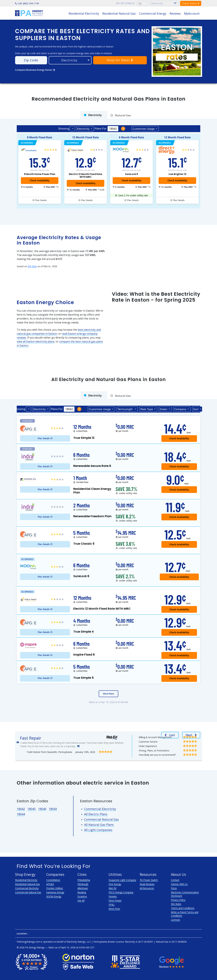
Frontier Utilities (55, 888)
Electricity (83, 129)
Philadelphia (84, 880)
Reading (82, 892)
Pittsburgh (83, 884)
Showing (64, 129)
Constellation (53, 880)
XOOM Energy (54, 896)
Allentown (83, 888)
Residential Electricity (84, 13)
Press (174, 888)
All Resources (147, 888)
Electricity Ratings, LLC (79, 942)
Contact (175, 880)
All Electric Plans (96, 814)
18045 (31, 809)
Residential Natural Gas (119, 13)
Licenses (176, 920)
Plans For (101, 129)
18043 (53, 809)
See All (81, 900)
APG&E (50, 884)
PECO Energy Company (121, 892)
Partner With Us (179, 884)
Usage (144, 129)
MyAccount (192, 13)
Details (41, 200)
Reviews (175, 13)
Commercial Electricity (100, 809)
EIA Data (32, 266)
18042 (21, 809)
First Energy (115, 884)
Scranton (82, 896)
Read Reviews (147, 884)
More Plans (108, 694)
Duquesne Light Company (122, 880)
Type (147, 409)
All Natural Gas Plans (99, 825)
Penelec (113, 896)
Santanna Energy (55, 892)
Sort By (196, 410)
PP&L (112, 905)
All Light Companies (98, 830)
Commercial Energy (153, 13)
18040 (42, 809)
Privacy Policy (178, 900)
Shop (120, 60)
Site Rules (176, 904)
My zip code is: (126, 3)
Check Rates (191, 3)
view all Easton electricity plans (36, 341)
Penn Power (115, 900)
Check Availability (131, 180)
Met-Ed (112, 888)
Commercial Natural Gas (101, 819)
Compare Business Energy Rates (35, 70)
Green (164, 409)
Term (126, 409)
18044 (21, 814)
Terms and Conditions (183, 908)
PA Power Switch (149, 880)
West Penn (114, 909)
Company (180, 409)
